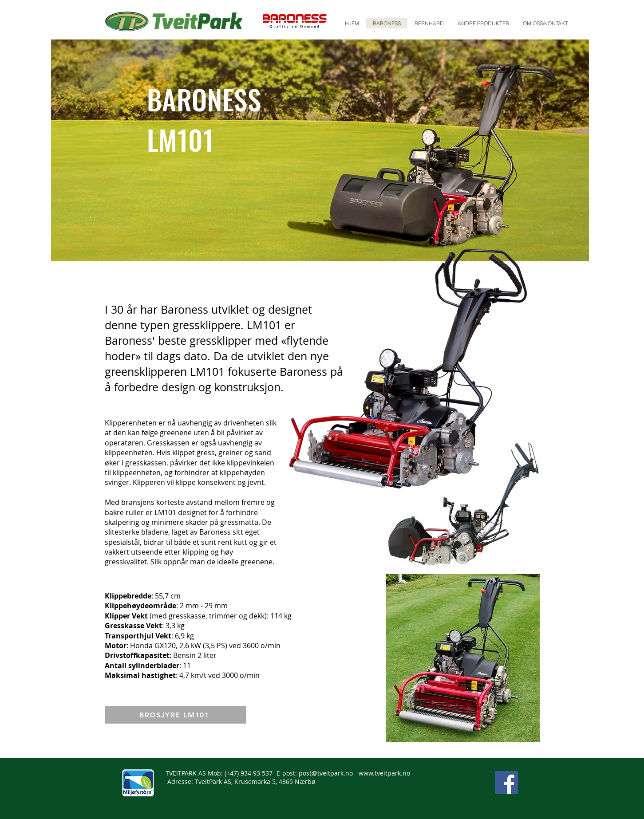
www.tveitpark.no (384, 773)
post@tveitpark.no (326, 773)
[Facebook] (506, 783)
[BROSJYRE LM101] (176, 715)
